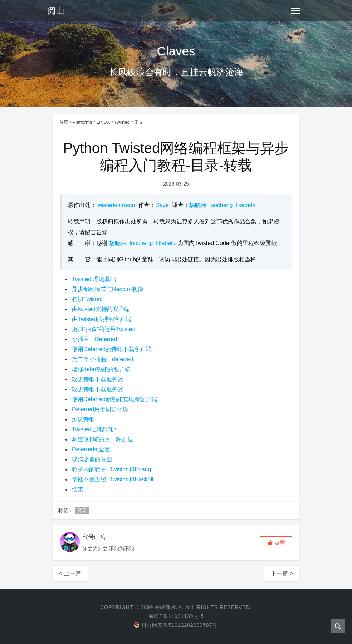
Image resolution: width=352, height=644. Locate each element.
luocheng (221, 205)
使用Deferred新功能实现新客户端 (114, 399)
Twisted (122, 122)
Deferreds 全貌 (91, 449)
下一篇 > (282, 573)
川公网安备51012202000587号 (176, 625)
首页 (64, 122)
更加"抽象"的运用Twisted (104, 329)
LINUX (103, 122)
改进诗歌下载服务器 (98, 379)
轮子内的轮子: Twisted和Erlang (111, 469)
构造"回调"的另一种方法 (102, 439)
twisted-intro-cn (116, 205)
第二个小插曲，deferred (103, 359)
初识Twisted (87, 299)
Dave (162, 205)
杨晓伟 (198, 205)
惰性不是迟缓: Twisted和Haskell (113, 479)
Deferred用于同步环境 (100, 409)
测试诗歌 (83, 419)
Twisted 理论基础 (94, 279)
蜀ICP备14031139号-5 (176, 616)
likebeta (246, 205)
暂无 (82, 510)
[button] (276, 543)
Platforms (82, 122)
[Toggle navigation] (295, 11)
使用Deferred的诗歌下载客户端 (112, 349)
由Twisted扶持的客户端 (102, 319)
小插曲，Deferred (94, 339)
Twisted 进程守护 (94, 429)
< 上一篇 (70, 573)
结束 (78, 489)
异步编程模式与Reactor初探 (108, 289)
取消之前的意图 (92, 459)
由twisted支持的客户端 (101, 309)
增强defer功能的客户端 (101, 369)
